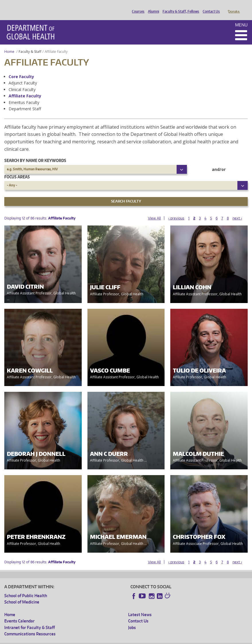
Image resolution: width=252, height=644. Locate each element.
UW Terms (103, 639)
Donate (234, 7)
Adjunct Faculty (23, 75)
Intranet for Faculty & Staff (30, 619)
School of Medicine (22, 594)
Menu (241, 17)
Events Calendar (19, 613)
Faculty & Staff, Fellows (179, 7)
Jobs (132, 619)
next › (237, 210)
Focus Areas (17, 169)
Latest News (140, 607)
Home (9, 44)
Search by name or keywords (35, 152)
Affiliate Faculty (25, 88)
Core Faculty (21, 69)
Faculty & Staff (30, 44)
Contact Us (210, 7)
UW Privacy (80, 639)
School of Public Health (26, 588)
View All (154, 210)
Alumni (152, 7)
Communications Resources (30, 626)
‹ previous (176, 210)
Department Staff (25, 101)
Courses (137, 7)
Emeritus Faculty (24, 94)
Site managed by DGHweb (138, 639)
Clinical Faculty (22, 81)
